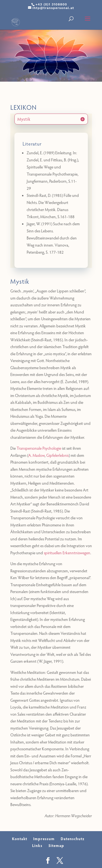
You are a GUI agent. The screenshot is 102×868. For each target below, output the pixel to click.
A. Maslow (36, 455)
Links (37, 845)
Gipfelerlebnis (58, 455)
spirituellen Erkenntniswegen (67, 553)
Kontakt (20, 839)
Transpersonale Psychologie (39, 448)
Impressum (44, 839)
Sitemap (56, 845)
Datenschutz (72, 839)
